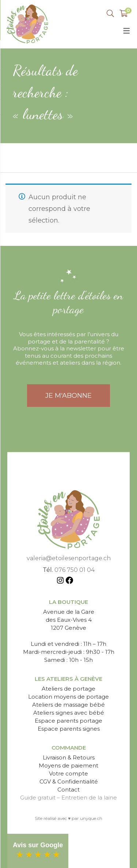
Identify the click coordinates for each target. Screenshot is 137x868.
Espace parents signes (69, 729)
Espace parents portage (68, 721)
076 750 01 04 (75, 570)
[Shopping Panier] (124, 13)
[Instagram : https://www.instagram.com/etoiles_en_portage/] (60, 582)
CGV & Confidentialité (69, 781)
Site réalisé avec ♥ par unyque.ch (68, 818)
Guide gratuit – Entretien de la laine (68, 798)
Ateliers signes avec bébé (69, 713)
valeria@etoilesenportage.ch (69, 558)
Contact (68, 790)
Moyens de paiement (68, 765)
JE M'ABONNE (68, 396)
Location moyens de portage (68, 697)
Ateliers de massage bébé (68, 705)
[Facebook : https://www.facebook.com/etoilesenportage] (69, 582)
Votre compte (68, 773)
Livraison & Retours (69, 757)
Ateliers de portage (68, 689)
